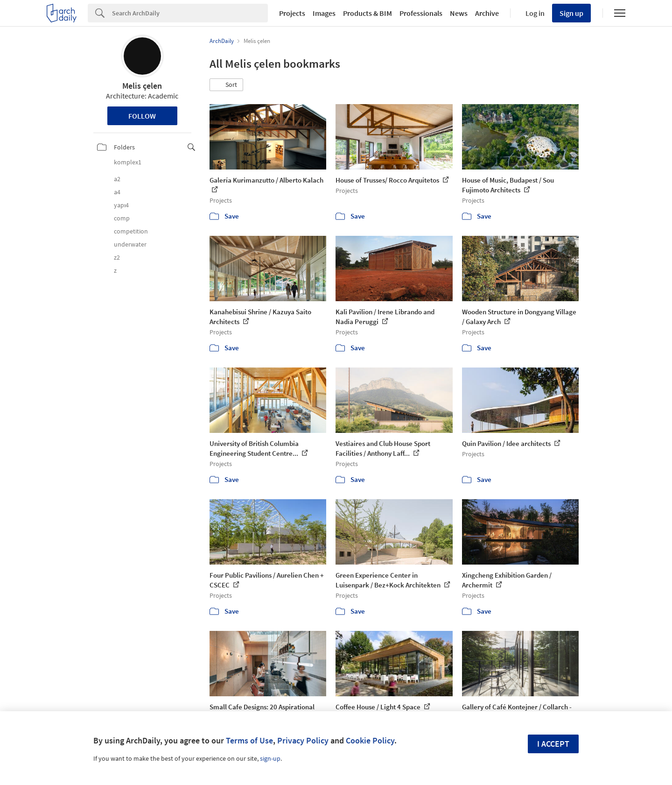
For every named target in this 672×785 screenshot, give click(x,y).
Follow (142, 116)
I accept (553, 744)
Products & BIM (367, 13)
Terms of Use (249, 740)
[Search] (190, 13)
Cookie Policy (370, 740)
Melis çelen (142, 86)
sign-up (270, 758)
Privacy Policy (303, 740)
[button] (226, 85)
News (459, 13)
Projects (292, 13)
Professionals (421, 13)
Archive (487, 13)
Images (324, 13)
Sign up (571, 13)
